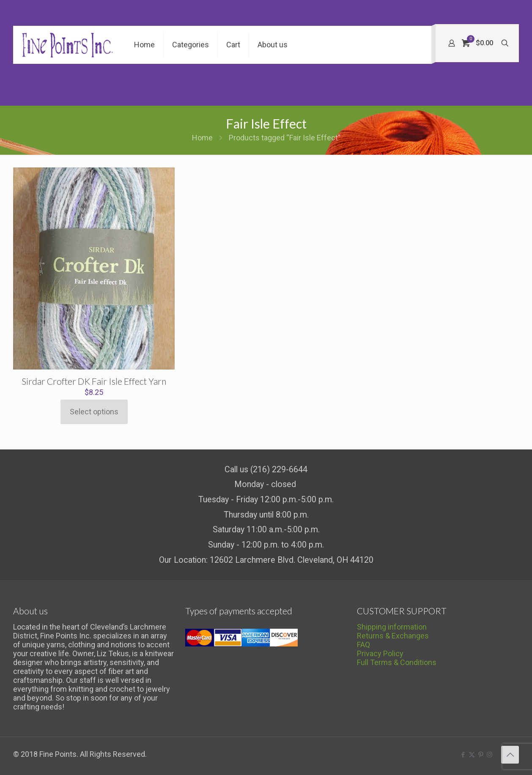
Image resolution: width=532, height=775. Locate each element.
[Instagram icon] (489, 755)
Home (202, 138)
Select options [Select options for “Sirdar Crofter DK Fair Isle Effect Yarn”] (94, 412)
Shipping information (392, 627)
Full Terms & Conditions (397, 662)
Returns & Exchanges (393, 636)
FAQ (363, 645)
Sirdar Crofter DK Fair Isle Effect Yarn (94, 381)
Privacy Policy (380, 653)
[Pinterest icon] (481, 755)
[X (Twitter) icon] (472, 755)
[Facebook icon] (463, 755)
